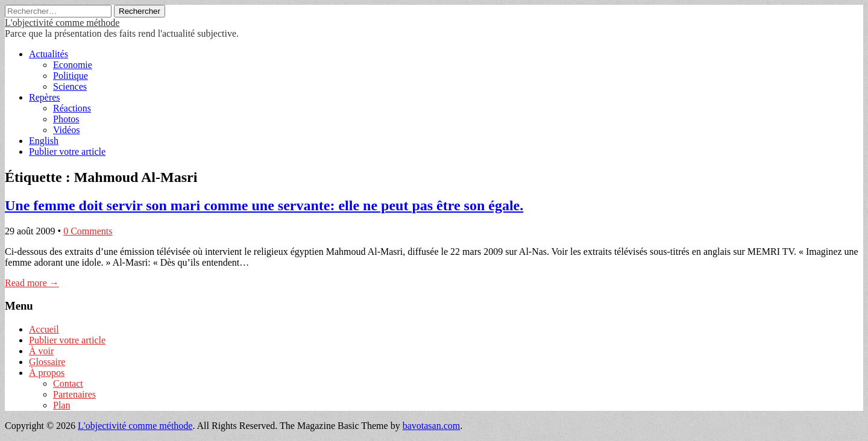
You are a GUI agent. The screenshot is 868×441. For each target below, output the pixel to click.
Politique (71, 76)
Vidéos (66, 130)
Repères (45, 97)
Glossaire (47, 362)
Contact (68, 383)
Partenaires (74, 394)
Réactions (72, 108)
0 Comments (88, 231)
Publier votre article (67, 152)
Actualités (49, 54)
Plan (61, 405)
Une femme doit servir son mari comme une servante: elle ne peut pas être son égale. (264, 205)
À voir (41, 351)
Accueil (44, 329)
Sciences (70, 86)
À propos (47, 373)
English (44, 141)
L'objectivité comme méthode (62, 23)
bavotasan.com (432, 426)
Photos (66, 119)
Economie (73, 65)
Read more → (32, 283)
